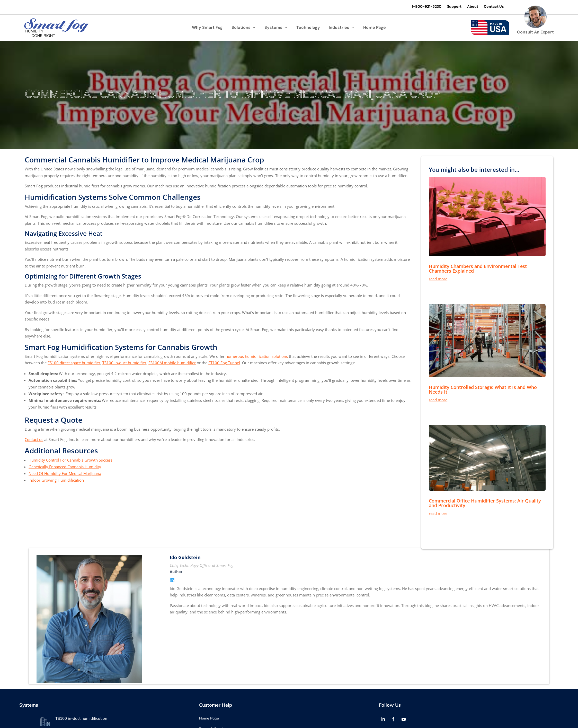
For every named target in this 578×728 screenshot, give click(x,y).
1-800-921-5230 (426, 7)
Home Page (375, 28)
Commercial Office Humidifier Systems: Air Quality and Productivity (485, 503)
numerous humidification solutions (257, 356)
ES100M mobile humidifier (172, 363)
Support (454, 7)
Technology (308, 28)
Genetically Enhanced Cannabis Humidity (65, 467)
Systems (273, 28)
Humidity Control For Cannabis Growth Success (70, 460)
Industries (339, 28)
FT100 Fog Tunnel (224, 363)
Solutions (241, 28)
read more (438, 279)
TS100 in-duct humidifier (124, 363)
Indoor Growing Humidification (56, 480)
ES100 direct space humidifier (74, 363)
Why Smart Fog (207, 28)
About (472, 7)
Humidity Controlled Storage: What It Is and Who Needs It (483, 389)
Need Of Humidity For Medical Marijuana (65, 473)
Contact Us (493, 7)
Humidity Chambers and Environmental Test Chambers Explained (478, 268)
